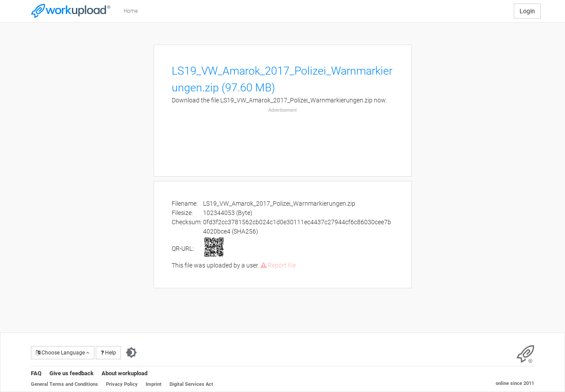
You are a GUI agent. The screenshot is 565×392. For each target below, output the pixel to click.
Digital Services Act (191, 384)
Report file (278, 265)
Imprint (154, 384)
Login (527, 11)
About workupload (124, 373)
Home (131, 11)
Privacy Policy (122, 384)
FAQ (36, 373)
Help (108, 353)
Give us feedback (72, 373)
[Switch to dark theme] (131, 353)
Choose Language (63, 353)
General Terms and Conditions (64, 384)
